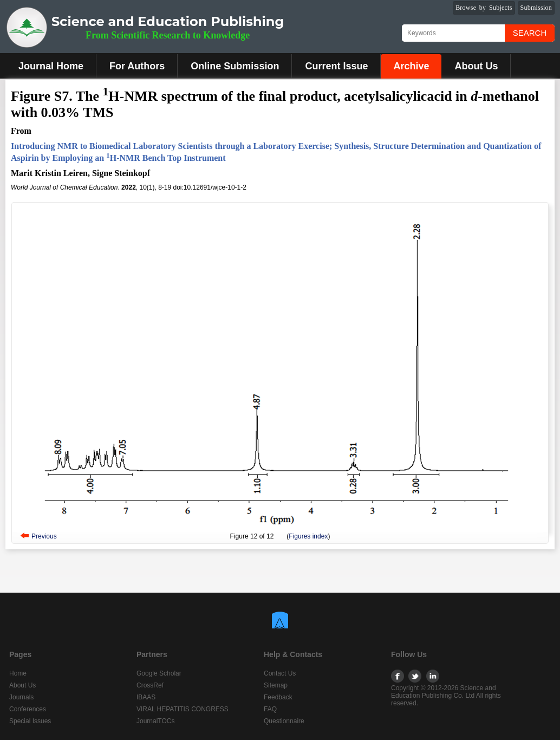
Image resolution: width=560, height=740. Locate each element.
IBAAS (146, 697)
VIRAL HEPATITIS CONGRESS (183, 709)
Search (530, 33)
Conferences (28, 709)
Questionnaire (284, 721)
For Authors (137, 66)
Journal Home (51, 66)
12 (254, 536)
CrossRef (150, 685)
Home (18, 673)
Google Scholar (159, 673)
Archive (411, 66)
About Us (476, 66)
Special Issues (30, 721)
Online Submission (235, 66)
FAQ (270, 709)
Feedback (278, 697)
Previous (44, 536)
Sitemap (276, 685)
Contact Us (280, 673)
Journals (21, 697)
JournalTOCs (155, 721)
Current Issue (336, 66)
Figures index (308, 536)
